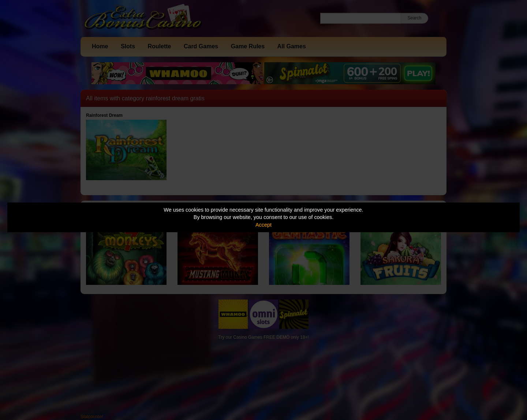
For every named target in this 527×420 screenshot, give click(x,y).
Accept (263, 225)
